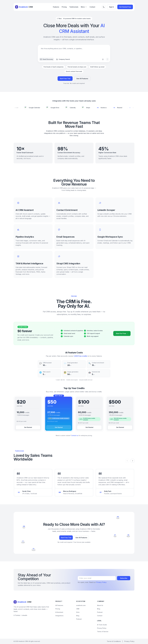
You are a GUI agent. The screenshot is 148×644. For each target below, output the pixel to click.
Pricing (64, 7)
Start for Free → (122, 336)
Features (56, 7)
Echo (78, 612)
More (84, 7)
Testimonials (74, 7)
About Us (100, 605)
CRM (78, 609)
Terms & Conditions (114, 641)
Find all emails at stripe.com (77, 67)
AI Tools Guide (102, 625)
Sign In (111, 7)
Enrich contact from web (74, 71)
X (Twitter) (17, 615)
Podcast (79, 619)
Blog (78, 616)
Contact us (75, 435)
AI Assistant (59, 612)
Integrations (59, 616)
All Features (59, 605)
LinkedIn (24, 615)
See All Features (82, 79)
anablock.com (81, 605)
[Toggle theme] (104, 7)
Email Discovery (47, 59)
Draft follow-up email (97, 67)
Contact (92, 7)
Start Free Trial (65, 79)
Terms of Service (103, 632)
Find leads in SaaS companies (54, 67)
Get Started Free (125, 7)
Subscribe (124, 578)
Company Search (63, 59)
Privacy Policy (101, 582)
